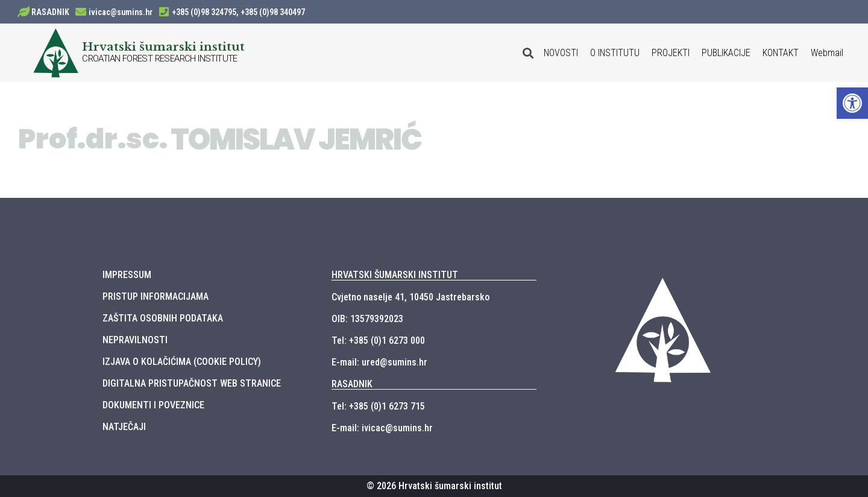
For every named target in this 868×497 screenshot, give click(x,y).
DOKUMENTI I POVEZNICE (153, 405)
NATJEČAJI (124, 427)
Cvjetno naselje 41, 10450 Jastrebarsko (410, 297)
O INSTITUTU (615, 53)
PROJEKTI (671, 53)
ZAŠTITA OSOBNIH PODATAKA (163, 318)
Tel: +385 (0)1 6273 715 (378, 406)
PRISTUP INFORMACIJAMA (156, 296)
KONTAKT (781, 53)
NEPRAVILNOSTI (135, 340)
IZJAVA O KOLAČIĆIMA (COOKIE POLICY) (182, 362)
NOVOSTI (561, 53)
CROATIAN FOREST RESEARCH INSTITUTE (160, 59)
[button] (852, 103)
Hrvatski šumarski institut (163, 46)
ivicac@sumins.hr (121, 12)
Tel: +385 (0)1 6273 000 (378, 340)
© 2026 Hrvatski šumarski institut (434, 486)
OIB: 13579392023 (367, 319)
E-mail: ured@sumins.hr (379, 362)
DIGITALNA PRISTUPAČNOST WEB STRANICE (192, 383)
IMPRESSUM (127, 275)
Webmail (827, 53)
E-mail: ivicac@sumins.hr (382, 428)
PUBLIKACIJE (726, 53)
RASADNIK (50, 12)
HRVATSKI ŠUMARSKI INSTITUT (395, 275)
